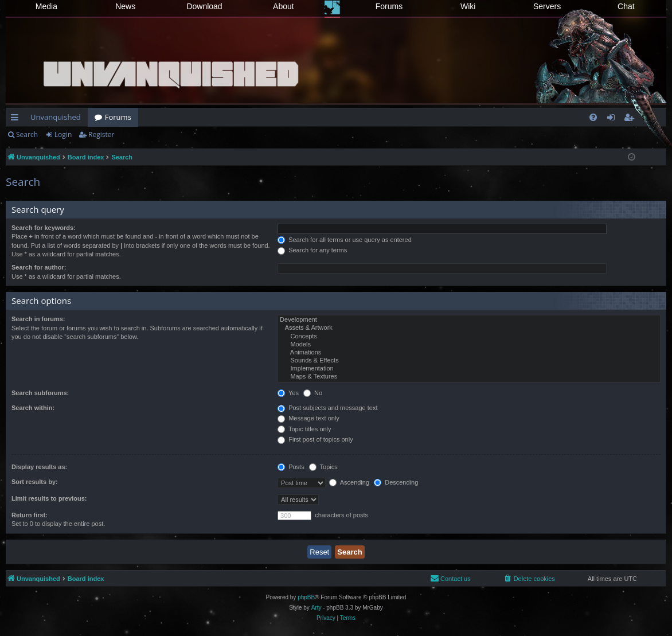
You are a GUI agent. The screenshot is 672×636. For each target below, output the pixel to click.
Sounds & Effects (469, 361)
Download (204, 6)
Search (27, 134)
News (125, 6)
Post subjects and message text (327, 408)
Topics (323, 467)
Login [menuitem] (613, 119)
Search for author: (39, 267)
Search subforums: (40, 393)
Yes (288, 393)
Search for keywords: (44, 228)
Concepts (469, 337)
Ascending (349, 482)
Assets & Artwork (469, 328)
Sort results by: (35, 482)
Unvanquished (56, 117)
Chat (626, 6)
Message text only (308, 418)
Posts (291, 467)
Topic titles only (304, 429)
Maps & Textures (469, 377)
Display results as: (39, 467)
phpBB (306, 597)
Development (469, 320)
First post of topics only (315, 439)
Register (101, 134)
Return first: (30, 515)
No (313, 393)
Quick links (17, 119)
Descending (396, 482)
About (284, 6)
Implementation (469, 369)
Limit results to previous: (49, 498)
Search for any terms (312, 250)
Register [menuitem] (631, 119)
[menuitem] (593, 117)
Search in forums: (38, 319)
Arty (317, 608)
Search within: (33, 408)
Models (469, 345)
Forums (389, 6)
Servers (547, 6)
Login (63, 134)
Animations (469, 353)
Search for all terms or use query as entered (345, 240)
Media (46, 6)
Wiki (468, 6)
